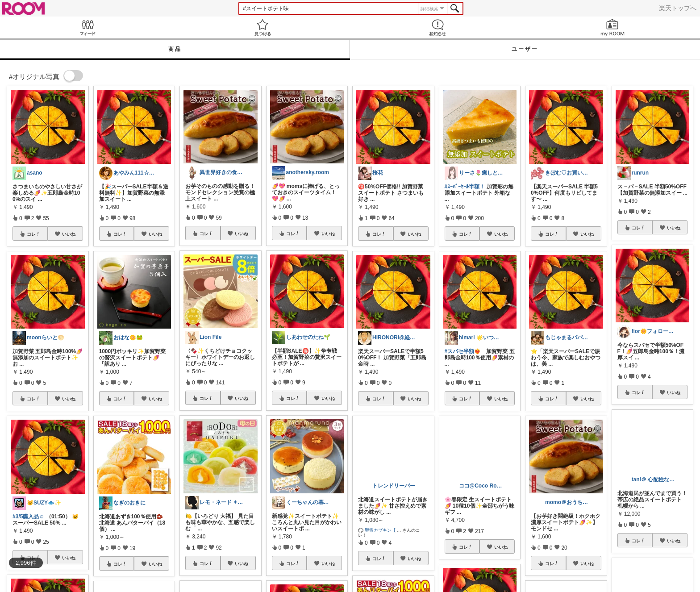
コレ (33, 234)
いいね (69, 234)
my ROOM (612, 27)
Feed (87, 27)
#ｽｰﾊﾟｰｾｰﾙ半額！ (465, 187)
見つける (262, 27)
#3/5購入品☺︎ (29, 517)
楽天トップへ (678, 8)
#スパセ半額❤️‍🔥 (463, 351)
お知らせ (437, 27)
